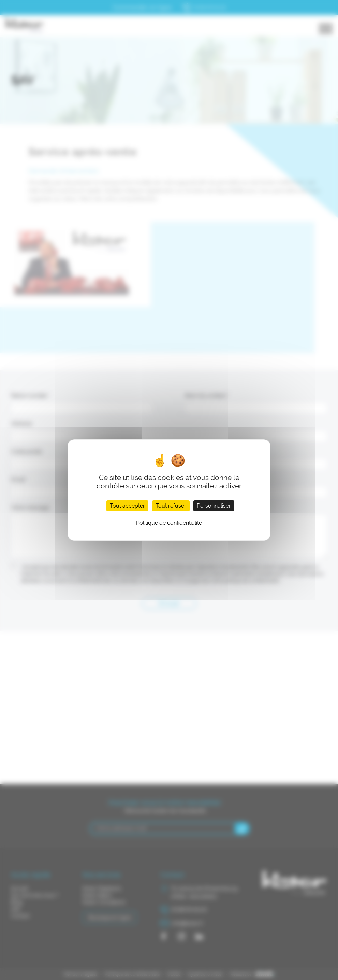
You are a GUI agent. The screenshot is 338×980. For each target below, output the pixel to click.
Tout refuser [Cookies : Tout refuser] (171, 506)
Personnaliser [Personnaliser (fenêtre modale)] (214, 506)
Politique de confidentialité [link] (169, 523)
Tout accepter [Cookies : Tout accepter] (127, 506)
